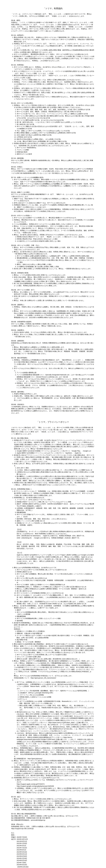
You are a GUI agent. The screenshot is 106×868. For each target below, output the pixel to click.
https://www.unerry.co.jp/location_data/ (61, 723)
